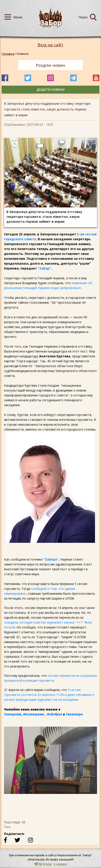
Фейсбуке (54, 714)
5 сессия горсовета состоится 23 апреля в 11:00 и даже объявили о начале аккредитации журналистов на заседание (49, 695)
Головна (8, 54)
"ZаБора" (51, 559)
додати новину (51, 90)
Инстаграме (34, 714)
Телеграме (13, 714)
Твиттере (74, 714)
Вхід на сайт (50, 45)
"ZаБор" (44, 268)
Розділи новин (50, 65)
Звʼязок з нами (50, 864)
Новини (23, 54)
